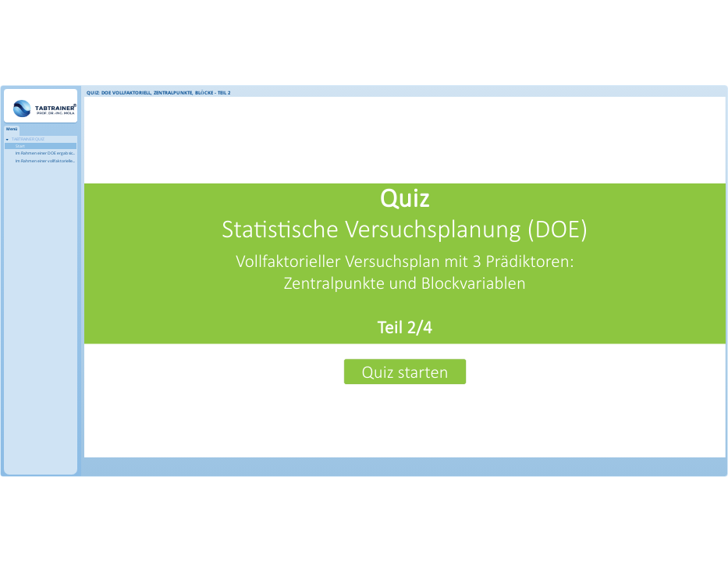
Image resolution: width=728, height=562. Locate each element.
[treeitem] (41, 150)
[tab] (12, 131)
